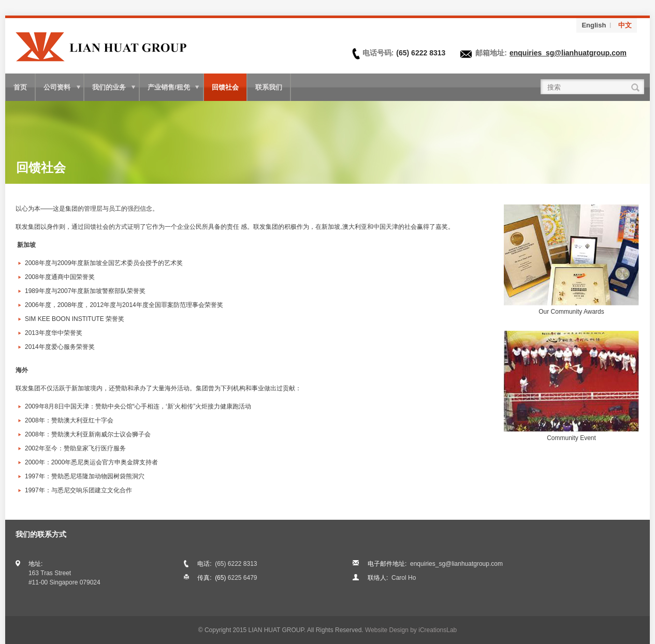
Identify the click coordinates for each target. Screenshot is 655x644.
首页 (20, 87)
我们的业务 (109, 87)
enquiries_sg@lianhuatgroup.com (568, 53)
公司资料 (57, 87)
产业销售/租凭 (169, 87)
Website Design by (411, 630)
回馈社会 (225, 87)
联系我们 (269, 87)
